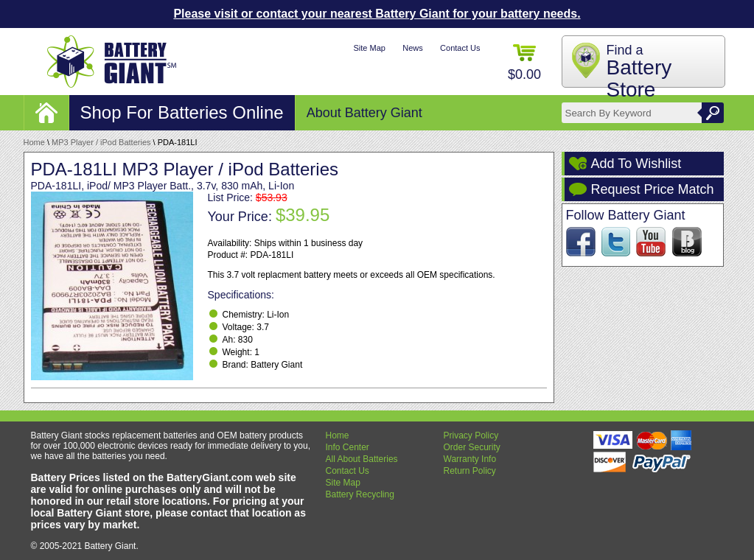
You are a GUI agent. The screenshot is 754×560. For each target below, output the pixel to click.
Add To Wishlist (636, 164)
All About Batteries (362, 459)
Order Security (472, 447)
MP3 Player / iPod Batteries (101, 142)
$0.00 (524, 63)
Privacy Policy (471, 435)
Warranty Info (470, 459)
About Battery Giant (364, 113)
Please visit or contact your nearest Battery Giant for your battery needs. (377, 14)
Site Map (369, 48)
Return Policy (470, 471)
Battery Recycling (360, 494)
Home (34, 142)
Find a (639, 72)
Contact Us (460, 48)
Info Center (348, 447)
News (413, 48)
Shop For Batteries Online (182, 112)
